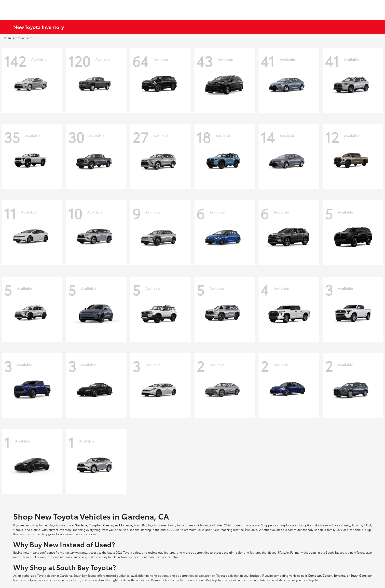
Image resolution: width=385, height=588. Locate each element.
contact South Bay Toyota (204, 580)
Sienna (36, 529)
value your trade (69, 580)
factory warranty (76, 552)
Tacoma (357, 525)
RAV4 (367, 525)
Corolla (18, 529)
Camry (346, 525)
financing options (156, 575)
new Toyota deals (55, 525)
